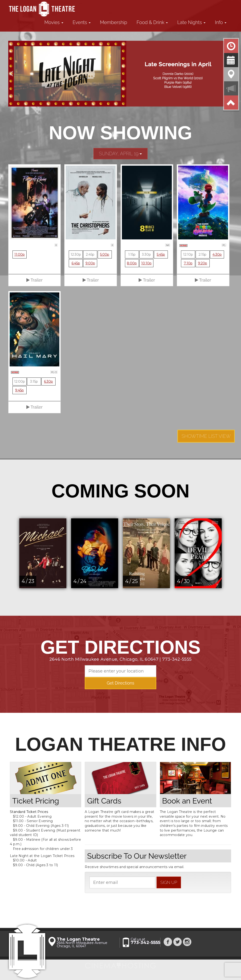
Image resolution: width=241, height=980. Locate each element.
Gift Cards (104, 801)
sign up (169, 882)
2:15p (203, 254)
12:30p (76, 254)
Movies (54, 22)
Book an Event (187, 801)
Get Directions (120, 683)
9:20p (203, 263)
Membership (114, 22)
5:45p (161, 254)
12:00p (20, 381)
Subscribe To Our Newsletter (137, 856)
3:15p (34, 381)
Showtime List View (206, 436)
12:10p (188, 254)
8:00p (132, 263)
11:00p (20, 254)
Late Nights (191, 22)
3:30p (146, 254)
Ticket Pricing (36, 801)
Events (82, 22)
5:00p (105, 254)
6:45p (76, 263)
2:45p (90, 254)
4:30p (217, 254)
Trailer (34, 280)
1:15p (132, 254)
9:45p (19, 390)
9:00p (90, 263)
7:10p (188, 263)
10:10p (146, 263)
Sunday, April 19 (121, 154)
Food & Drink (152, 22)
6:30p (48, 381)
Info (221, 22)
